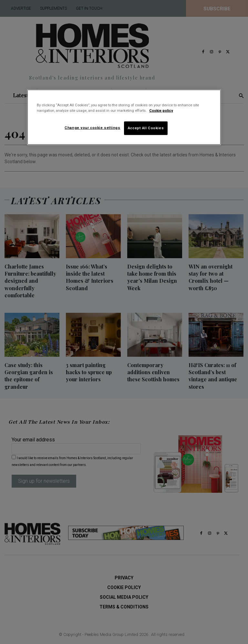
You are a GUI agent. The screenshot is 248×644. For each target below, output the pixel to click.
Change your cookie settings (92, 128)
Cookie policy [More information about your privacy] (161, 111)
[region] (124, 117)
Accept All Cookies (146, 128)
